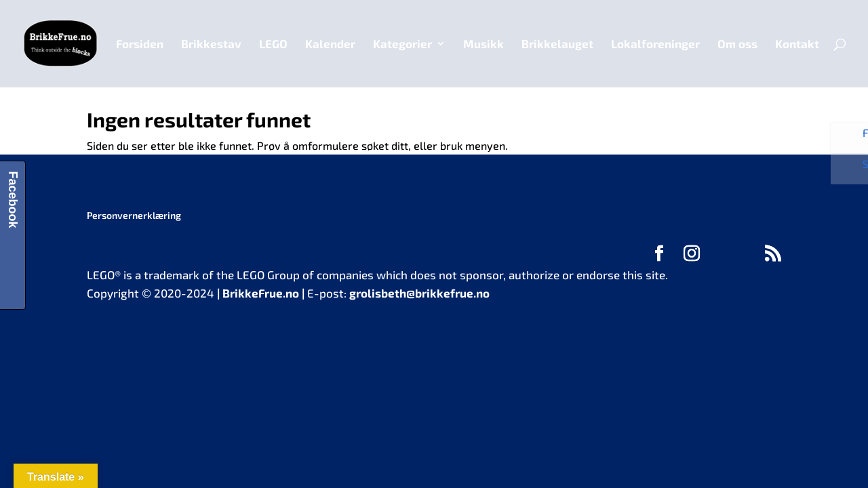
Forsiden (140, 44)
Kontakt (797, 44)
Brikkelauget (557, 44)
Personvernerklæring (134, 215)
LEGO (273, 44)
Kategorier (402, 44)
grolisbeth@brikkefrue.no (419, 293)
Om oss (737, 44)
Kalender (330, 44)
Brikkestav (211, 44)
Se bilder (853, 174)
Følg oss (853, 139)
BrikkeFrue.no (261, 293)
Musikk (484, 44)
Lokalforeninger (655, 44)
